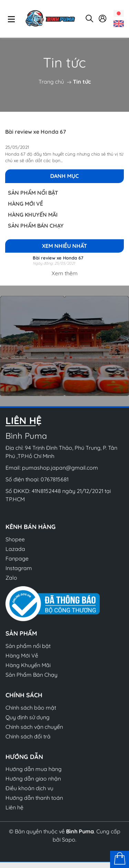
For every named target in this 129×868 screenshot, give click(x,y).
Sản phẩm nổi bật (33, 193)
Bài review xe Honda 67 (36, 132)
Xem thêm (65, 273)
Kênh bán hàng (31, 527)
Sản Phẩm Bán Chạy (36, 226)
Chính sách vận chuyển (34, 727)
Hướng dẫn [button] (24, 757)
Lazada (15, 549)
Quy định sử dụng (28, 717)
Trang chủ (51, 82)
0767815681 (55, 479)
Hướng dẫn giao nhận (33, 779)
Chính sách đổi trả (28, 736)
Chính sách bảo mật (31, 708)
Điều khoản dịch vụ (29, 788)
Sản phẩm (21, 633)
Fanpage (17, 558)
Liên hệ (14, 807)
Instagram (19, 568)
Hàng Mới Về (25, 204)
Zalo (11, 578)
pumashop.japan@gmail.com (60, 468)
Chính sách (24, 695)
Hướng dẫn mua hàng (34, 769)
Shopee (15, 539)
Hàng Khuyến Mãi (33, 215)
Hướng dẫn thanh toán (34, 798)
